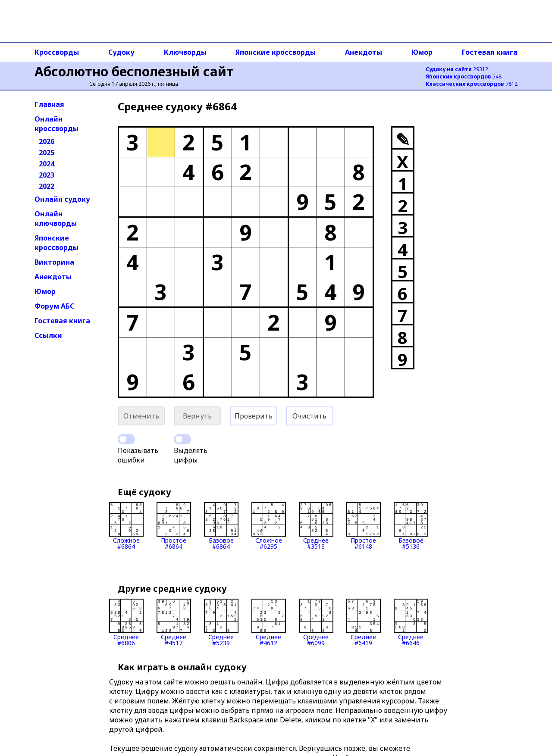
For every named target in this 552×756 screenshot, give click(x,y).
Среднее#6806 (126, 622)
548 (464, 77)
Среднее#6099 (316, 622)
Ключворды (185, 52)
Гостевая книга (490, 52)
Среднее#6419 (364, 622)
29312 (457, 69)
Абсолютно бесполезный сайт (134, 71)
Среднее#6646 (411, 622)
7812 (472, 84)
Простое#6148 (364, 526)
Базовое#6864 (221, 526)
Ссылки (48, 335)
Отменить (141, 416)
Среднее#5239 (221, 622)
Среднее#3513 (316, 526)
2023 (47, 175)
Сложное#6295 (269, 526)
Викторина (54, 262)
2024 (47, 164)
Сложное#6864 (126, 526)
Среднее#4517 (174, 622)
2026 (47, 141)
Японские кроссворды (276, 52)
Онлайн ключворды (56, 219)
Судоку (121, 52)
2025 (47, 153)
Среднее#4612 (269, 622)
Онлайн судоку (62, 199)
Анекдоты (364, 52)
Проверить (254, 416)
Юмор (422, 52)
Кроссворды (57, 52)
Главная (49, 104)
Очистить (309, 416)
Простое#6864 (174, 526)
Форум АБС (54, 306)
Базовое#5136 (411, 526)
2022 (47, 186)
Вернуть (197, 416)
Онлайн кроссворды (56, 124)
